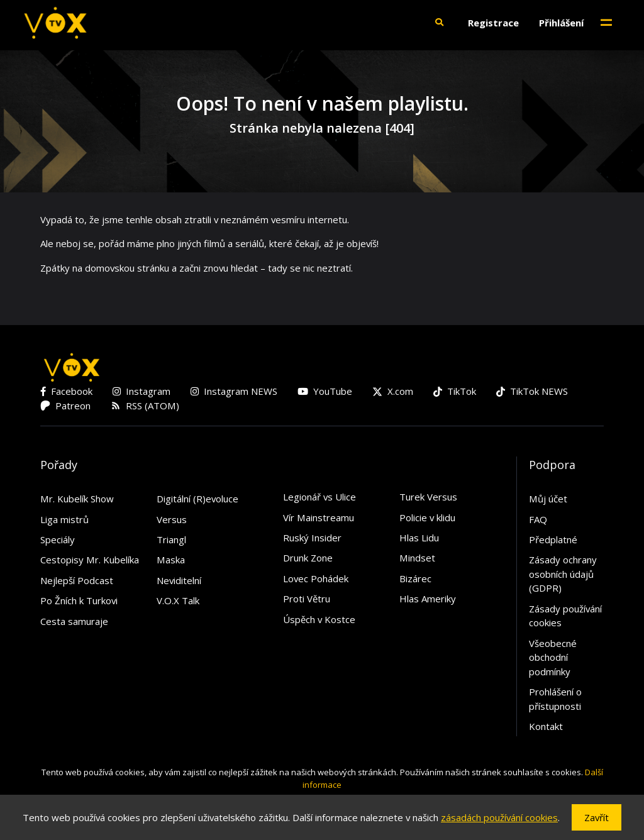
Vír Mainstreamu (319, 517)
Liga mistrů (64, 519)
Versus (172, 519)
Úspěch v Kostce (319, 619)
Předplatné (553, 539)
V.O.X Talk (178, 600)
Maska (171, 560)
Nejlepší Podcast (77, 580)
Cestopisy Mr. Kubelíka (90, 560)
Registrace (493, 23)
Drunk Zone (308, 558)
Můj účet (548, 499)
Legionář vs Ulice (319, 497)
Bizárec (415, 578)
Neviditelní (179, 580)
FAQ (538, 519)
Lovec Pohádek (316, 578)
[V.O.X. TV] (55, 23)
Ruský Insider (312, 538)
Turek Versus (428, 497)
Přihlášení (561, 23)
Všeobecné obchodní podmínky (553, 657)
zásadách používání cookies (499, 817)
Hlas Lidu (419, 538)
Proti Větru (307, 599)
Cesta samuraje (74, 621)
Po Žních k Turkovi (79, 600)
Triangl (171, 539)
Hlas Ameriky (428, 599)
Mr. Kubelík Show (77, 499)
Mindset (417, 558)
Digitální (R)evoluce (197, 499)
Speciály (58, 539)
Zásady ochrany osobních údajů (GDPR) (563, 574)
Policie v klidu (427, 517)
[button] (439, 23)
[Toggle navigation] (606, 23)
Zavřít (597, 817)
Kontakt (546, 726)
